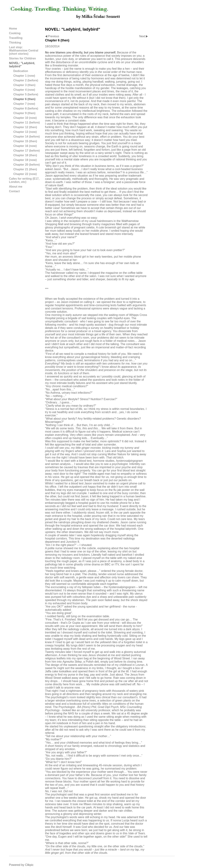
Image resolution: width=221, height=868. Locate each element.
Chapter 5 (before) (26, 94)
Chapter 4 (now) (24, 90)
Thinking (15, 43)
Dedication (21, 71)
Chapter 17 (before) (27, 151)
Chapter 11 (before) (27, 122)
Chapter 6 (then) (24, 99)
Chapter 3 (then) (24, 85)
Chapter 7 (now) (24, 104)
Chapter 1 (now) (24, 76)
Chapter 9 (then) (24, 113)
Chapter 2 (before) (26, 80)
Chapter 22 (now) (25, 174)
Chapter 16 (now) (25, 146)
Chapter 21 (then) (25, 169)
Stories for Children (22, 58)
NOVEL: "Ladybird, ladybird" (22, 65)
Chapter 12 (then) (25, 127)
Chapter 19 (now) (25, 160)
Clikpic (29, 865)
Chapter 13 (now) (25, 132)
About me (16, 187)
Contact (14, 191)
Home (13, 29)
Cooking (15, 33)
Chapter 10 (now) (25, 118)
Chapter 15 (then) (25, 141)
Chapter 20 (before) (27, 165)
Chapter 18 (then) (25, 155)
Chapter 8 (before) (26, 108)
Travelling (16, 38)
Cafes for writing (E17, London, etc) (24, 180)
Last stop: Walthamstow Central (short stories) (24, 50)
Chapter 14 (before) (27, 137)
